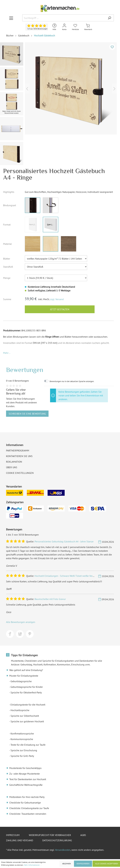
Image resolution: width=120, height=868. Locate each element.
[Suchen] (109, 18)
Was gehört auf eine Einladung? (26, 670)
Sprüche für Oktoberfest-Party (26, 692)
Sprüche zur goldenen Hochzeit (27, 721)
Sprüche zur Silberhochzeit (25, 716)
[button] (7, 353)
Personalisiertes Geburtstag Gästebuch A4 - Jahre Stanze (64, 541)
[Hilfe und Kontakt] (54, 27)
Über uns (12, 467)
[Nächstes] (114, 88)
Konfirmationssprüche (22, 733)
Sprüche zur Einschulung (24, 750)
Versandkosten (63, 850)
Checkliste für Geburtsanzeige (25, 803)
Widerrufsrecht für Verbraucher (50, 835)
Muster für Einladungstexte (24, 676)
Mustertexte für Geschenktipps (25, 768)
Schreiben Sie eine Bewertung (27, 414)
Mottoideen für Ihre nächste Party (27, 797)
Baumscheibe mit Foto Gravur (50, 599)
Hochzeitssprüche (20, 710)
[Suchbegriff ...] (64, 18)
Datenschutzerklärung (57, 840)
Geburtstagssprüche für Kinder (27, 687)
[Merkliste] (75, 27)
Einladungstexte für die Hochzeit (28, 705)
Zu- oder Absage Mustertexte (24, 774)
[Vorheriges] (27, 88)
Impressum (13, 835)
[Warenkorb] (88, 27)
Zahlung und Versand (20, 840)
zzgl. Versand (57, 299)
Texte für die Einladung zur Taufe (28, 745)
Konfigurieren (83, 864)
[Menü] (11, 18)
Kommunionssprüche (22, 739)
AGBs (83, 835)
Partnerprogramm (18, 450)
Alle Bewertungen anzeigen (21, 622)
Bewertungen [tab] (25, 370)
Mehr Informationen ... (33, 865)
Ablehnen (67, 864)
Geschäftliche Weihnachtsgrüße (26, 785)
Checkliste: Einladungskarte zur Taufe (29, 808)
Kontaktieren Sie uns (19, 456)
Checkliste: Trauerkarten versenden (28, 814)
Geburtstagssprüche (21, 681)
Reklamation (14, 462)
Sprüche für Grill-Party (22, 756)
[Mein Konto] (64, 27)
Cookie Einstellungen (20, 473)
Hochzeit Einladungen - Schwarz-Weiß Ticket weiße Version (66, 576)
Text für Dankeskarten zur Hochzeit (28, 779)
